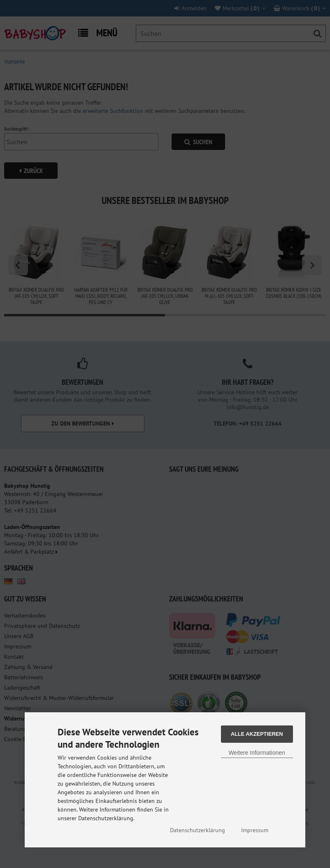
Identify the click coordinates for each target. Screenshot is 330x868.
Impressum (255, 830)
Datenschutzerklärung (198, 830)
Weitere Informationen (257, 753)
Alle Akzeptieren (257, 734)
